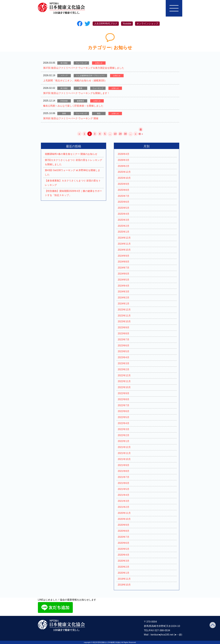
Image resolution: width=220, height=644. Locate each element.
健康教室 (80, 101)
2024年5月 (124, 280)
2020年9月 (124, 525)
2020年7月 (124, 537)
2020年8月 (124, 531)
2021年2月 (124, 507)
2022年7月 (124, 405)
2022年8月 (124, 399)
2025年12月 (124, 172)
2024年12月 (124, 238)
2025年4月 (124, 214)
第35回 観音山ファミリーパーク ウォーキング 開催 (71, 118)
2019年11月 (124, 579)
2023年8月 (124, 333)
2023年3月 (124, 363)
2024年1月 (124, 304)
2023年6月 (124, 346)
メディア (64, 76)
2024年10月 (124, 250)
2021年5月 (124, 489)
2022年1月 (124, 441)
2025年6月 (124, 202)
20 (120, 134)
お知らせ (99, 63)
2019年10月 (124, 585)
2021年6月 (124, 483)
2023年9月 (124, 327)
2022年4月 (124, 423)
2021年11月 (124, 453)
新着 (80, 88)
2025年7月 (124, 196)
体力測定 (64, 63)
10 (115, 134)
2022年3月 (124, 429)
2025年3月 (124, 220)
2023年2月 (124, 369)
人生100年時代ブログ (106, 24)
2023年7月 (124, 340)
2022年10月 (124, 387)
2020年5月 (124, 549)
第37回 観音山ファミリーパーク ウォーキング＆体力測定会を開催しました (84, 68)
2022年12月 (124, 375)
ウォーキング (81, 63)
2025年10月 (124, 178)
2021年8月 (124, 471)
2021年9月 (124, 465)
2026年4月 (124, 154)
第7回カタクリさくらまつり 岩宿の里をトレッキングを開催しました (73, 162)
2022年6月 (124, 411)
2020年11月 (124, 513)
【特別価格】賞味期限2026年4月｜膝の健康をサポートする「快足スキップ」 (73, 193)
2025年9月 (124, 184)
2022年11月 (124, 381)
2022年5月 (124, 417)
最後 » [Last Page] (141, 130)
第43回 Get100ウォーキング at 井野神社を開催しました (73, 172)
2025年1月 (124, 232)
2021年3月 (124, 501)
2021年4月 (124, 495)
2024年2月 (124, 298)
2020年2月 (124, 567)
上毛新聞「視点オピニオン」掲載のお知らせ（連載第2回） (75, 80)
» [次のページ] (136, 134)
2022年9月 (124, 393)
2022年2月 (124, 435)
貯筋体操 (64, 101)
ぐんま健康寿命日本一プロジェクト (90, 76)
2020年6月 (124, 543)
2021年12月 (124, 447)
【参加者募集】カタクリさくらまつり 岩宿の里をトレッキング (73, 183)
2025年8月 (124, 190)
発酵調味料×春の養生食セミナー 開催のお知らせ (71, 154)
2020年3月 (124, 561)
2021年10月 (124, 459)
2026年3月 (124, 160)
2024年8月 (124, 262)
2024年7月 (124, 268)
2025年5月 (124, 208)
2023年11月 (124, 316)
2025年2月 (124, 226)
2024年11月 (124, 244)
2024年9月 (124, 256)
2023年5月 (124, 351)
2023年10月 (124, 321)
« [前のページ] (79, 134)
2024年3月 (124, 292)
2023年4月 (124, 357)
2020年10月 (124, 519)
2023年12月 (124, 310)
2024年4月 (124, 286)
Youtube (127, 24)
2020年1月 (124, 573)
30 (125, 134)
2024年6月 (124, 274)
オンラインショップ (147, 24)
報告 (99, 113)
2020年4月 (124, 555)
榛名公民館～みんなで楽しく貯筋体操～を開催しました (73, 106)
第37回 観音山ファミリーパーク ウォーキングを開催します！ (76, 93)
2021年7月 (124, 477)
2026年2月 (124, 166)
